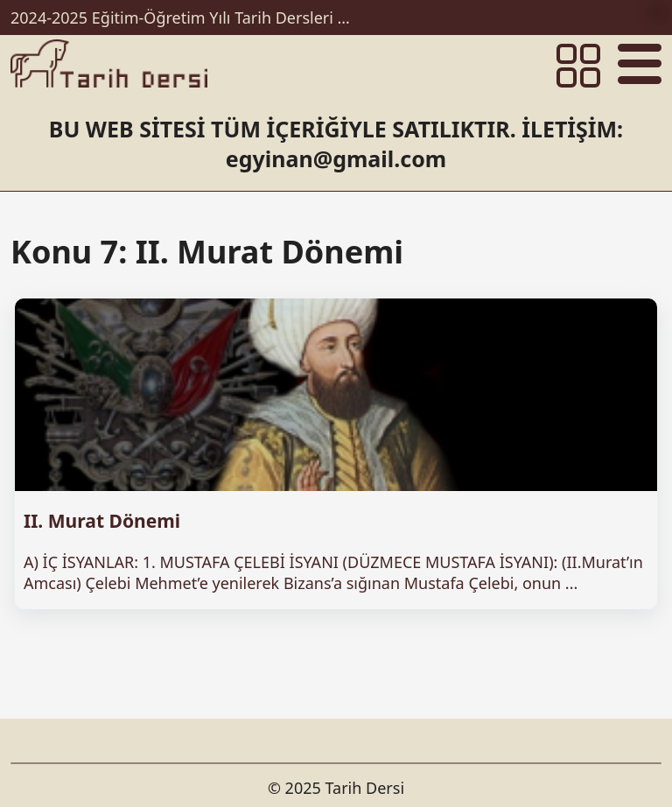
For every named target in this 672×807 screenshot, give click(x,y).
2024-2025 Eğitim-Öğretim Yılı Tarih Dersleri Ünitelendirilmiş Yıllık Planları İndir (185, 18)
